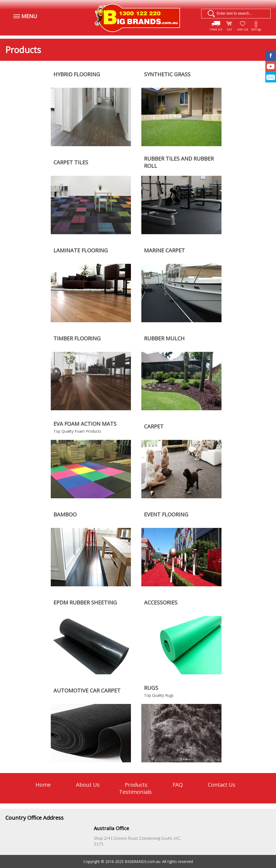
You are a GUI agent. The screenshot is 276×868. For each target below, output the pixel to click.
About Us (88, 785)
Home (43, 785)
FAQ (178, 785)
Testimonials (135, 792)
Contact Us (222, 785)
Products (136, 785)
